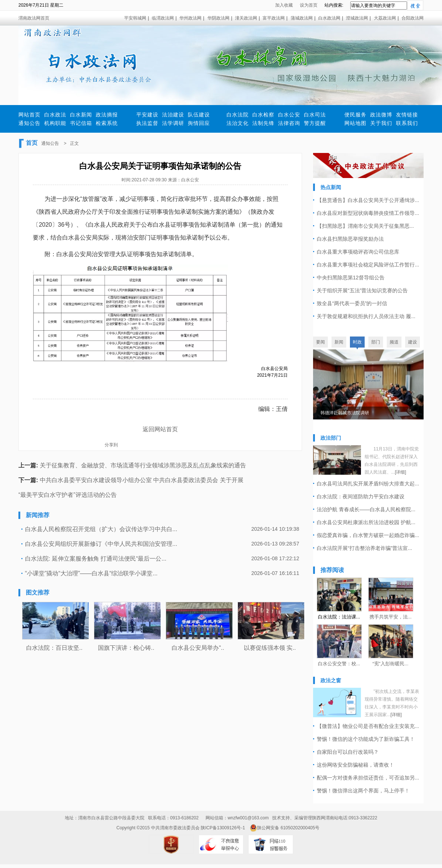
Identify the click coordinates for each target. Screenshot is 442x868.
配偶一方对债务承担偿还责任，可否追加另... (368, 778)
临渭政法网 (163, 18)
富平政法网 (274, 18)
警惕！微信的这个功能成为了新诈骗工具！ (366, 739)
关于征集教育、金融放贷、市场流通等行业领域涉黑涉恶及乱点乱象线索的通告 (143, 465)
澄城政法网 (357, 18)
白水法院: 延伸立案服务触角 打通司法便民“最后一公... (96, 559)
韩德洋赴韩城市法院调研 (345, 413)
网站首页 (29, 115)
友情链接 (407, 115)
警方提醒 (315, 123)
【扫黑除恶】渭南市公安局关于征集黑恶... (365, 226)
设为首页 (309, 5)
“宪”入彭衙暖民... (390, 664)
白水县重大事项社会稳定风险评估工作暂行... (368, 265)
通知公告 (29, 123)
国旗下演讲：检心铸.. (126, 648)
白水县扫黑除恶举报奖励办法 (350, 239)
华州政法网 (190, 18)
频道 (394, 342)
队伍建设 (199, 115)
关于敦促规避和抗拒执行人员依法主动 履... (366, 316)
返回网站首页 (160, 429)
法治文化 (238, 123)
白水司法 (315, 115)
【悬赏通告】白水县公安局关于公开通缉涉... (368, 200)
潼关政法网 (246, 18)
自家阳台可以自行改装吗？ (348, 752)
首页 (32, 143)
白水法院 (238, 115)
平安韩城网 (135, 18)
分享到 (111, 445)
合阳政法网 (413, 18)
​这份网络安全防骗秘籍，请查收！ (355, 765)
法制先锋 (263, 123)
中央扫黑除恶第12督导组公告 (351, 278)
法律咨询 (289, 123)
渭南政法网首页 (34, 18)
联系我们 (407, 123)
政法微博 (381, 115)
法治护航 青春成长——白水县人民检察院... (366, 509)
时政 (357, 342)
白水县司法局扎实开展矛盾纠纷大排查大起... (368, 484)
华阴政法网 (218, 18)
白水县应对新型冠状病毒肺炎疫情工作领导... (368, 213)
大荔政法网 (385, 18)
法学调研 (173, 123)
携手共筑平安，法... (391, 617)
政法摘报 (107, 115)
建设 (413, 342)
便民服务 (355, 115)
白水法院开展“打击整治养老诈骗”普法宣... (364, 548)
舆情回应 (199, 123)
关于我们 (381, 123)
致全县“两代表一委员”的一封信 (352, 303)
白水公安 (289, 115)
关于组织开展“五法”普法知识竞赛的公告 (362, 290)
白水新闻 (81, 115)
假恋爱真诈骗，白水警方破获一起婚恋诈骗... (368, 535)
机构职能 (55, 123)
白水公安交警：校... (339, 664)
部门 (376, 342)
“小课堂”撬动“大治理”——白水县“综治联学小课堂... (91, 573)
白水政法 (55, 115)
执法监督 (147, 123)
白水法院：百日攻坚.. (54, 648)
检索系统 (107, 123)
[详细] (401, 472)
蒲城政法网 (302, 18)
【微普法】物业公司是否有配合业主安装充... (368, 726)
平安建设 (147, 115)
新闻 (339, 342)
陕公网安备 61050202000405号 (285, 828)
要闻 (320, 342)
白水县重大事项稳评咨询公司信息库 (358, 252)
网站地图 (355, 123)
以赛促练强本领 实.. (270, 648)
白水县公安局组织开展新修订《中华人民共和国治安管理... (101, 544)
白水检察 (263, 115)
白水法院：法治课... (339, 617)
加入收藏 (284, 5)
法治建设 (173, 115)
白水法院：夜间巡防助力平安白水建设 (361, 496)
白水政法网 (329, 18)
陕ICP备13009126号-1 (223, 828)
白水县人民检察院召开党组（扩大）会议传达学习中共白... (101, 529)
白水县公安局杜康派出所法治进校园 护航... (366, 522)
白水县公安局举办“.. (198, 648)
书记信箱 (81, 123)
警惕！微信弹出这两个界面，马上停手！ (363, 791)
